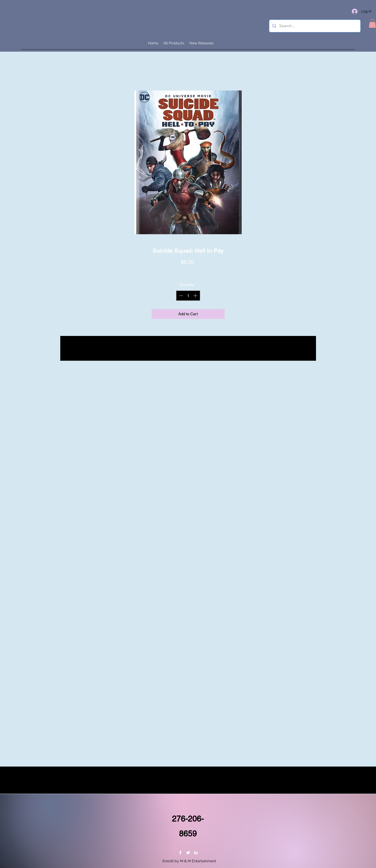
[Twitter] (188, 853)
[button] (372, 23)
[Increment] (196, 296)
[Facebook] (180, 853)
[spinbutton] (188, 296)
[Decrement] (180, 296)
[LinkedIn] (196, 853)
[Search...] (314, 26)
